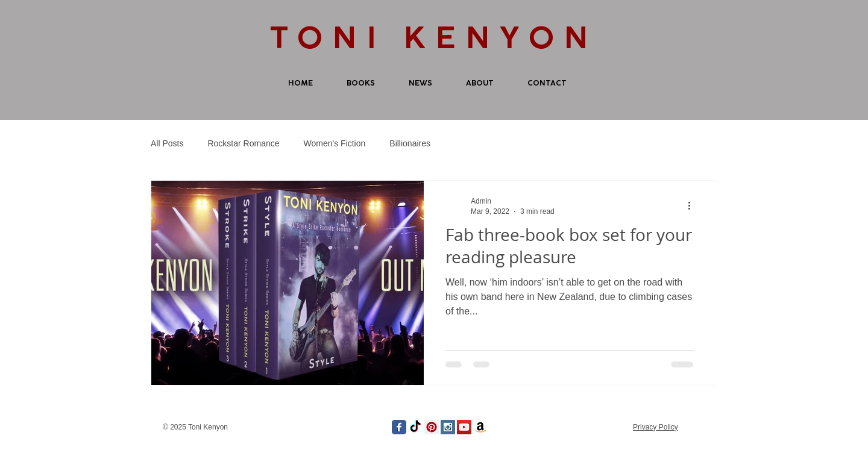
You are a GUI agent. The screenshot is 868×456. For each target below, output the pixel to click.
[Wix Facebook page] (399, 427)
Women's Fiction (335, 143)
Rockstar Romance (243, 143)
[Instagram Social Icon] (448, 427)
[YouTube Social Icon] (464, 427)
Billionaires (410, 143)
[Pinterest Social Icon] (432, 427)
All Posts (167, 143)
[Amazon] (480, 427)
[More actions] (693, 205)
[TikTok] (415, 427)
